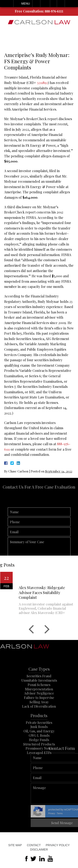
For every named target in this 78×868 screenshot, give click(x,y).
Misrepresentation (39, 698)
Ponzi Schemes (39, 694)
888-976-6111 (54, 11)
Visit (53, 4)
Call (36, 4)
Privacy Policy (58, 845)
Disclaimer (39, 850)
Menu (25, 4)
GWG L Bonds (39, 744)
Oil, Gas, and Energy (39, 740)
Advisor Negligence (39, 702)
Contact (34, 845)
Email (45, 4)
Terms (75, 813)
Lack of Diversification (39, 715)
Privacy (67, 813)
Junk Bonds (39, 736)
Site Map (15, 845)
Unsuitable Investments (39, 689)
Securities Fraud (39, 685)
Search (61, 4)
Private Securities (39, 731)
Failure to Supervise (39, 707)
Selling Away (39, 711)
